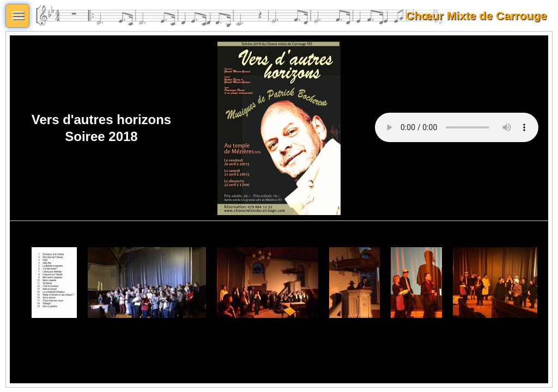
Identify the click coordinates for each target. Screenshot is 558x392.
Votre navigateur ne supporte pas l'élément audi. (457, 127)
